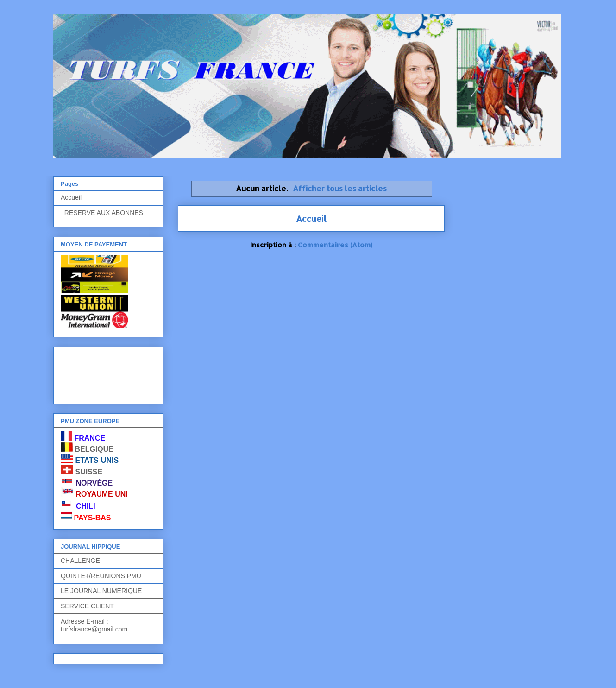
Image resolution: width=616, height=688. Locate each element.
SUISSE (89, 472)
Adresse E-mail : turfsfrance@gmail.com (94, 625)
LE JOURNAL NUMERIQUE (101, 591)
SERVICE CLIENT (87, 606)
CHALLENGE (80, 561)
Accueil (311, 218)
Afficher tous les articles (340, 188)
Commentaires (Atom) (335, 245)
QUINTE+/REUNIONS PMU (101, 576)
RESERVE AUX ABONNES (102, 213)
